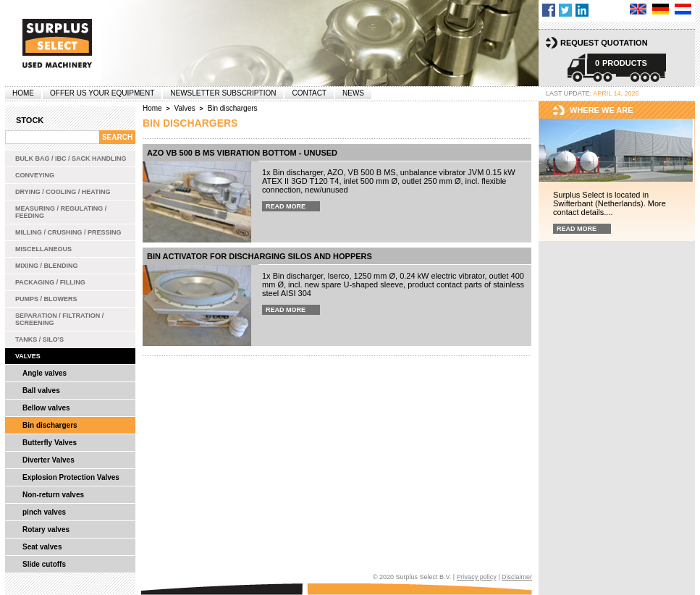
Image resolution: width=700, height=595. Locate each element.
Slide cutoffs (44, 564)
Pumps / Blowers (46, 299)
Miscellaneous (43, 249)
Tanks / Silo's (39, 339)
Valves (28, 356)
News (353, 93)
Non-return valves (53, 495)
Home (23, 93)
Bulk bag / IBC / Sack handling (71, 159)
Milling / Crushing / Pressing (68, 232)
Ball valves (41, 391)
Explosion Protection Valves (71, 477)
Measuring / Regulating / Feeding (61, 212)
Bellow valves (46, 408)
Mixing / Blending (47, 266)
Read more (286, 206)
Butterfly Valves (50, 443)
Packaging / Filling (50, 282)
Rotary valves (46, 529)
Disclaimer (517, 577)
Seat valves (42, 547)
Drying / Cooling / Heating (63, 192)
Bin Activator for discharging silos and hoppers (260, 256)
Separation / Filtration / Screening (59, 319)
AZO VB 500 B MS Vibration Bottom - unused (242, 153)
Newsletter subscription (223, 93)
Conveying (35, 175)
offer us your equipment (102, 93)
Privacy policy (477, 577)
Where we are (602, 110)
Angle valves (45, 373)
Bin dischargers (50, 425)
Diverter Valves (49, 460)
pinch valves (44, 512)
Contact (309, 93)
